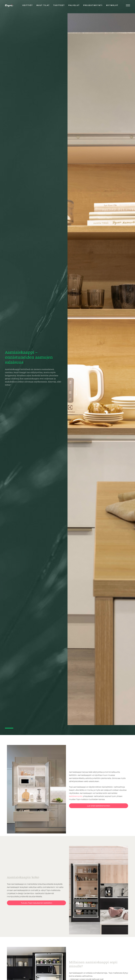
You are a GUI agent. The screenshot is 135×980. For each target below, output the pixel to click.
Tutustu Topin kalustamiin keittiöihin (36, 903)
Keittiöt (28, 5)
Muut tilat (43, 5)
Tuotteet (59, 5)
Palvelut (74, 5)
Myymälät (112, 5)
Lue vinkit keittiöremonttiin (99, 806)
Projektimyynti (93, 5)
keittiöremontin (76, 796)
